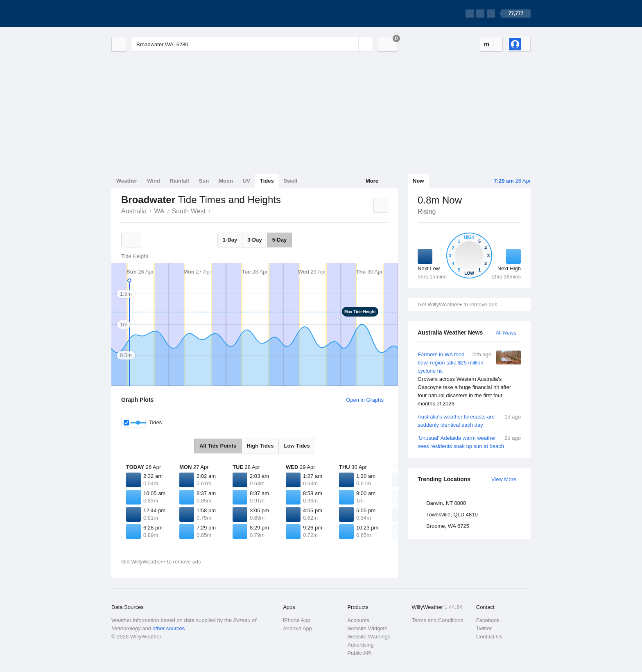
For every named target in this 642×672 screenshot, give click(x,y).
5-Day (279, 240)
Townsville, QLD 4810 (452, 515)
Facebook (488, 620)
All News (506, 333)
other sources (168, 628)
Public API (359, 653)
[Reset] (351, 44)
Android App (297, 628)
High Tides (260, 446)
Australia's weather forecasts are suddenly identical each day (469, 420)
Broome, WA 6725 (448, 526)
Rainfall (180, 181)
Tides (267, 181)
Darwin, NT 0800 (446, 503)
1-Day (230, 240)
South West (188, 211)
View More (504, 479)
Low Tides (297, 446)
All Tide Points (218, 446)
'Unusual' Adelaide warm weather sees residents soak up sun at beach (469, 442)
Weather (127, 181)
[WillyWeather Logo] (150, 14)
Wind (154, 181)
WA (159, 211)
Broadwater (215, 210)
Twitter (484, 628)
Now (418, 181)
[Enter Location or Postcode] (252, 44)
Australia (134, 211)
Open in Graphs (365, 400)
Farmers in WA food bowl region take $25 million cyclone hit (469, 379)
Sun (204, 181)
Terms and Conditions (438, 620)
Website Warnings (369, 637)
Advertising (360, 645)
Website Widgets (367, 628)
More (372, 181)
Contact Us (489, 637)
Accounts (358, 620)
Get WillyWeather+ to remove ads (457, 304)
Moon (226, 181)
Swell (290, 181)
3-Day (254, 240)
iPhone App (297, 620)
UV (246, 181)
